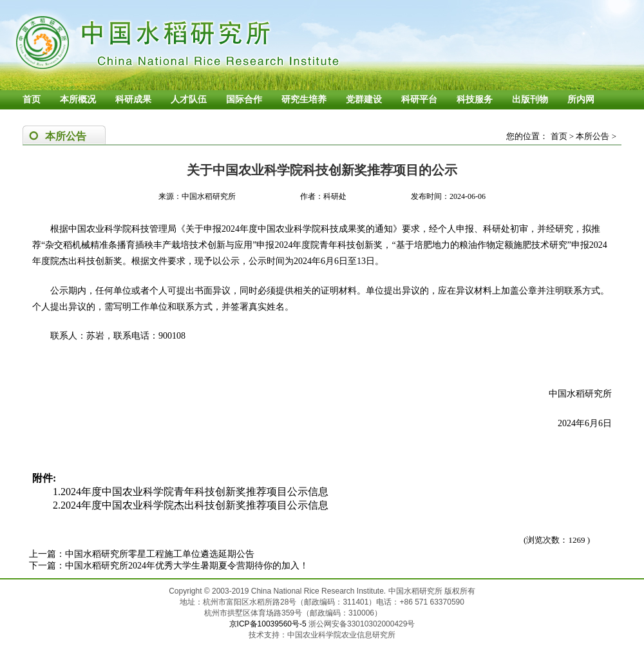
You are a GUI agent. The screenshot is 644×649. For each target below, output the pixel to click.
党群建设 (364, 99)
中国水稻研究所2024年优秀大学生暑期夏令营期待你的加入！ (187, 566)
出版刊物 (530, 99)
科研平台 (419, 99)
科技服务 (475, 99)
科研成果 (133, 99)
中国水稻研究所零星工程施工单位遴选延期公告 (160, 554)
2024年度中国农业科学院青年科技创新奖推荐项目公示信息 (194, 492)
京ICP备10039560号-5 (269, 624)
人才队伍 (189, 99)
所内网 (581, 99)
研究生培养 (304, 99)
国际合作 (244, 99)
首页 (32, 99)
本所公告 (592, 136)
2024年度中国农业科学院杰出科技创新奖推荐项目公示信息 (194, 505)
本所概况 (78, 99)
